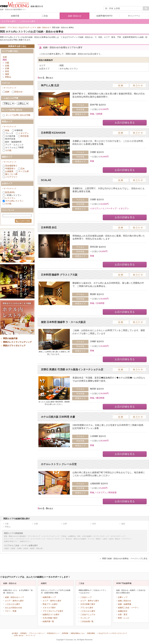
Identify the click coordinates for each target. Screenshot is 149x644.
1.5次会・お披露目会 (68, 536)
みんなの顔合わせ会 (13, 608)
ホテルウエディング (118, 536)
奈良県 (26, 548)
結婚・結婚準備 (125, 604)
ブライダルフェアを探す (53, 611)
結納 (7, 92)
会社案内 (15, 633)
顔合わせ (19, 92)
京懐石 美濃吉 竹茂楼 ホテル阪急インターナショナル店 (72, 369)
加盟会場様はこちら (78, 633)
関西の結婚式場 (10, 338)
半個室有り (10, 169)
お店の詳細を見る (125, 123)
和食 (7, 130)
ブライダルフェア (34, 536)
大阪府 (6, 548)
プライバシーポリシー (37, 633)
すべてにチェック (10, 88)
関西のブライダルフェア (14, 346)
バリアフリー (11, 177)
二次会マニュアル (88, 615)
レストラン (10, 198)
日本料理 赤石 (49, 228)
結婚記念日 (123, 611)
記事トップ (123, 597)
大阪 (7, 63)
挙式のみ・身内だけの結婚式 (76, 539)
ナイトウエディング (38, 539)
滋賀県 (32, 548)
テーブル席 (24, 171)
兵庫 (7, 68)
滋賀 (7, 74)
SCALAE (46, 180)
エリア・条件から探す (14, 601)
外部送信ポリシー (53, 633)
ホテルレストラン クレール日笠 (59, 464)
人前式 (105, 539)
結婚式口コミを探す (51, 615)
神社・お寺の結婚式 (85, 536)
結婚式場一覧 (48, 621)
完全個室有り (11, 166)
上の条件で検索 (24, 221)
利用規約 (24, 633)
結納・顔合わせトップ (14, 597)
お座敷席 (9, 171)
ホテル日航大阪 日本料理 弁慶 (58, 417)
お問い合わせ (19, 635)
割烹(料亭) (10, 192)
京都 (7, 66)
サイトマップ (31, 635)
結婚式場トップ (49, 597)
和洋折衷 (25, 136)
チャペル (91, 539)
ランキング (85, 618)
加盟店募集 (91, 633)
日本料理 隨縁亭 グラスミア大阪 (59, 275)
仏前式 (111, 539)
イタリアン (24, 133)
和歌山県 (39, 548)
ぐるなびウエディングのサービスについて (112, 633)
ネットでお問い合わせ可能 (18, 115)
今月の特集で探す (50, 618)
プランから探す (87, 608)
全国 (5, 57)
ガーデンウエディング (101, 536)
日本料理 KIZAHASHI (53, 133)
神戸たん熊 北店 (50, 85)
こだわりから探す (13, 604)
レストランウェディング (51, 536)
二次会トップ (86, 597)
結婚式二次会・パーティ (128, 608)
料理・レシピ (124, 618)
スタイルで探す (49, 608)
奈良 (7, 71)
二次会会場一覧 (87, 621)
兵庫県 (19, 548)
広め (23, 169)
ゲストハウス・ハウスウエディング (17, 539)
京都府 (13, 548)
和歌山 (8, 77)
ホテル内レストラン (14, 201)
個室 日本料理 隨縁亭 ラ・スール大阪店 (63, 322)
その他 (8, 150)
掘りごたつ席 (11, 174)
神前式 (98, 539)
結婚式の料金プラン (11, 541)
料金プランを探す (50, 604)
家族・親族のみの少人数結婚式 (15, 536)
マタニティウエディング (55, 539)
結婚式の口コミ (25, 541)
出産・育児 (123, 615)
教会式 (117, 539)
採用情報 (65, 633)
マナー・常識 (11, 611)
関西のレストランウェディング (17, 342)
